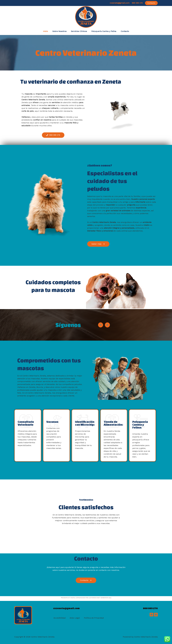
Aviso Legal (74, 618)
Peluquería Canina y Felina (103, 31)
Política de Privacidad (93, 618)
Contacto (124, 31)
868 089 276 (137, 3)
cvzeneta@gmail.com (120, 3)
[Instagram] (156, 615)
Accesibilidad (59, 618)
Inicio (47, 31)
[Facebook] (151, 615)
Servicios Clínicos (79, 31)
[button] (151, 3)
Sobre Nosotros (60, 31)
